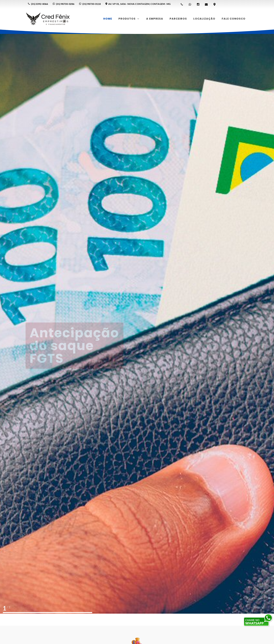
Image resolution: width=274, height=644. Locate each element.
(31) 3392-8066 (38, 4)
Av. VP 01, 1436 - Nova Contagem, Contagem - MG (138, 4)
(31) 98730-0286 (64, 4)
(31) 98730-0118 (90, 4)
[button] (195, 336)
